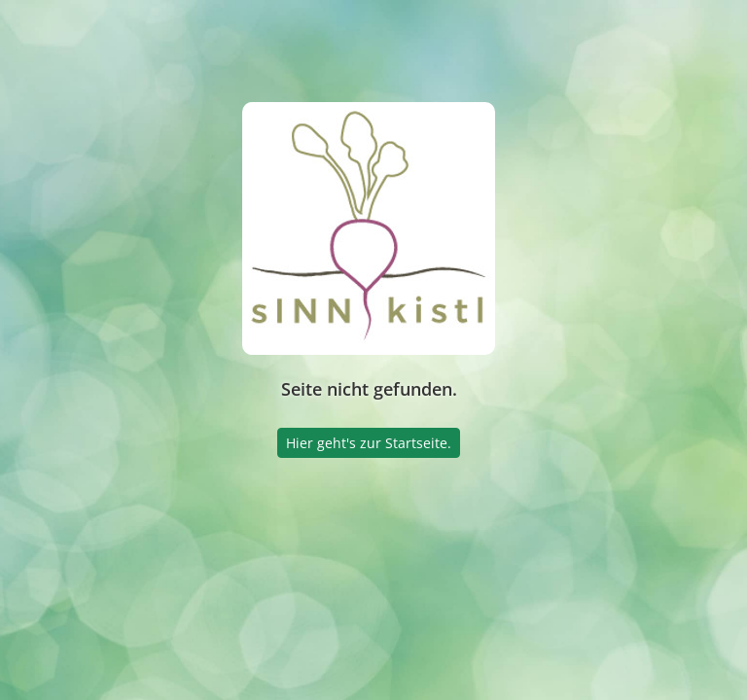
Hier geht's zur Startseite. (369, 443)
